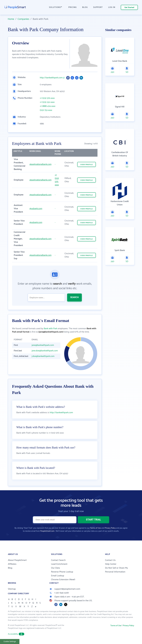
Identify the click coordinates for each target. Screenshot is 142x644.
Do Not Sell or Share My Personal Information (116, 570)
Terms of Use (95, 528)
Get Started (129, 8)
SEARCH (74, 297)
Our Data (55, 568)
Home (11, 19)
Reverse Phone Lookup (62, 572)
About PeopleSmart (17, 560)
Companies (23, 19)
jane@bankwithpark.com (43, 345)
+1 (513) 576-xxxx (47, 98)
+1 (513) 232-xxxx (47, 102)
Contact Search (58, 560)
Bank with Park (50, 329)
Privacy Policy (110, 528)
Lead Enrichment (59, 564)
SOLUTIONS (56, 7)
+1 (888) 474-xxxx (48, 106)
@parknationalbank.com (40, 164)
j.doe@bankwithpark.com (43, 356)
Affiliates (12, 564)
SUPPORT (98, 7)
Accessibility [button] (16, 634)
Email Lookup (58, 576)
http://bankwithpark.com (51, 78)
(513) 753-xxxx (46, 110)
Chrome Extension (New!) (63, 580)
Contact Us (110, 560)
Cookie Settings (10, 641)
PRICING (73, 7)
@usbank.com (36, 209)
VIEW (87, 165)
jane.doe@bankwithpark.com (45, 351)
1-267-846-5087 (59, 593)
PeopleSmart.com (47, 531)
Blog (10, 568)
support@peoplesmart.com (65, 589)
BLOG (85, 7)
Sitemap (12, 589)
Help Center (111, 564)
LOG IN (112, 7)
